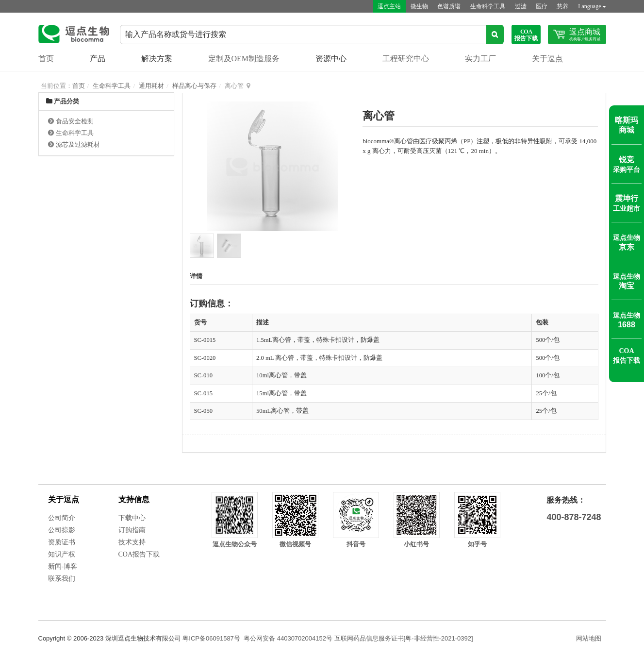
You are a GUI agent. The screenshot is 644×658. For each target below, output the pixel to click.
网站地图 (589, 638)
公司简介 (62, 518)
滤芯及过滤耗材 (78, 144)
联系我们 (62, 579)
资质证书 (62, 542)
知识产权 (62, 554)
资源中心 (331, 59)
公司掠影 (62, 530)
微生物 (418, 6)
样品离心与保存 (194, 86)
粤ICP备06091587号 (211, 638)
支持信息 (134, 499)
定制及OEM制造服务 (244, 59)
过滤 (520, 6)
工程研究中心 (406, 59)
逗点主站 (388, 6)
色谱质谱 (448, 6)
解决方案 (157, 59)
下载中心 (132, 518)
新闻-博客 (63, 566)
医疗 (541, 6)
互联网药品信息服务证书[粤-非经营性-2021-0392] (404, 638)
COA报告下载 (139, 554)
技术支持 (132, 542)
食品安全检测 (75, 121)
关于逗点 (547, 59)
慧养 (562, 6)
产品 (98, 59)
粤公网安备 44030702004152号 (288, 638)
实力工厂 (480, 59)
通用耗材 (151, 86)
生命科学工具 (487, 6)
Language (592, 6)
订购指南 (132, 530)
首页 (46, 59)
